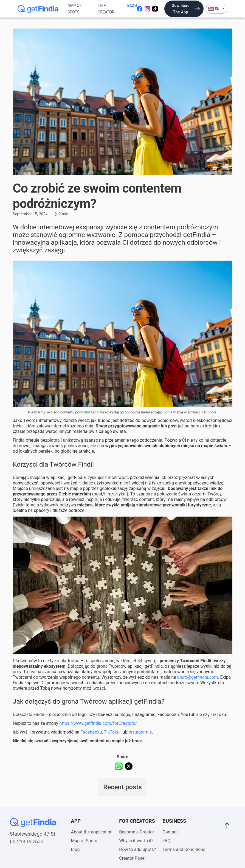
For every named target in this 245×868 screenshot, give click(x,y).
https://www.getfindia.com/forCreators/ (98, 723)
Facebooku (91, 732)
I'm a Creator (106, 9)
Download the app (186, 9)
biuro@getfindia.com (198, 677)
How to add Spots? (137, 849)
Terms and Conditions (184, 849)
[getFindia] (38, 9)
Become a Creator (137, 832)
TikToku (112, 732)
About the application (92, 832)
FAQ (166, 841)
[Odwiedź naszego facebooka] (140, 9)
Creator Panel (132, 858)
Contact (170, 832)
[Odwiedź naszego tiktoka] (155, 9)
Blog (132, 5)
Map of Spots (74, 9)
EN (217, 9)
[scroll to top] (227, 825)
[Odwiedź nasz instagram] (147, 9)
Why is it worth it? (136, 841)
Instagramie (140, 732)
